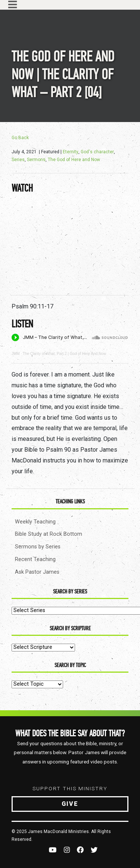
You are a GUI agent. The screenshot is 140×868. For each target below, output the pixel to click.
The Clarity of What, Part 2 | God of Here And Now (64, 354)
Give (70, 804)
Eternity (71, 152)
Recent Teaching (35, 559)
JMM (16, 354)
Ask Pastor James (37, 572)
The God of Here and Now (74, 160)
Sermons (36, 160)
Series (18, 160)
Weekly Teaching (35, 522)
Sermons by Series (38, 547)
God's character (97, 152)
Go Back (20, 138)
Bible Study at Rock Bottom (49, 534)
